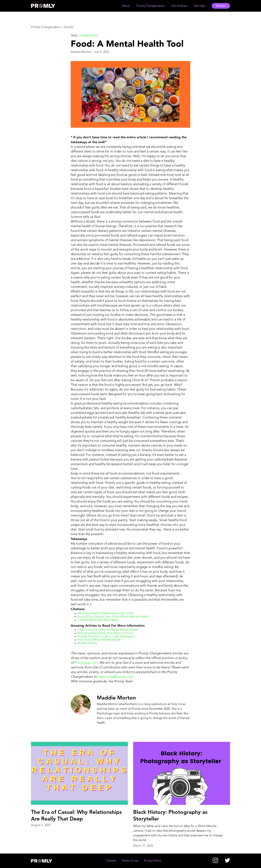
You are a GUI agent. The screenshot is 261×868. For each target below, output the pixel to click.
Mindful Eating (87, 643)
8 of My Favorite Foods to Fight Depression (106, 636)
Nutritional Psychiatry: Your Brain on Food (105, 633)
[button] (126, 6)
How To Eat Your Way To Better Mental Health (108, 630)
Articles (68, 27)
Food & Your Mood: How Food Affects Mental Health (113, 617)
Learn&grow (88, 36)
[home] (46, 6)
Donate (221, 6)
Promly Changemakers (46, 27)
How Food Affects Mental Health (99, 640)
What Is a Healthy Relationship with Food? (105, 613)
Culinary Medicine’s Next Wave (98, 620)
